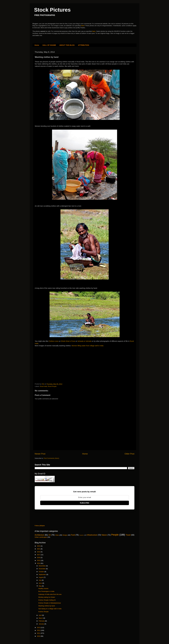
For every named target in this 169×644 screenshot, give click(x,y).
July (40, 580)
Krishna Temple (43, 612)
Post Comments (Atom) (51, 458)
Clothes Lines (54, 341)
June (41, 583)
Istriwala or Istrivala (84, 341)
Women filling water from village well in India (87, 346)
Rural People (52, 386)
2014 (39, 563)
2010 (39, 636)
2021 (39, 549)
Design (65, 535)
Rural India (44, 386)
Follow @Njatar (40, 526)
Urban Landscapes (41, 537)
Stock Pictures (52, 10)
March (41, 618)
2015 (39, 560)
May (40, 586)
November (42, 569)
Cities (57, 535)
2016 (39, 558)
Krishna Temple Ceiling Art (47, 600)
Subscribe (85, 503)
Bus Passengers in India (46, 591)
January (42, 624)
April (40, 615)
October (42, 572)
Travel (128, 535)
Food (73, 535)
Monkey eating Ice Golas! (47, 597)
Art (50, 535)
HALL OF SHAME (49, 45)
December (42, 566)
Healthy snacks (43, 589)
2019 (39, 552)
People (115, 535)
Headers (82, 535)
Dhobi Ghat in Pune (68, 341)
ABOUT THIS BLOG (67, 45)
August (41, 577)
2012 (39, 630)
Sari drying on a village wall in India (50, 609)
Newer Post (40, 454)
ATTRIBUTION (84, 45)
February (42, 621)
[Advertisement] (51, 361)
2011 (39, 633)
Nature (104, 535)
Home (37, 45)
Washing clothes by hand (47, 606)
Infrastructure (92, 535)
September (43, 574)
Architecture (39, 535)
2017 (39, 555)
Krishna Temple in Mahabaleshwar (50, 603)
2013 (39, 628)
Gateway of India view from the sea (50, 594)
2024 (39, 546)
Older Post (129, 454)
